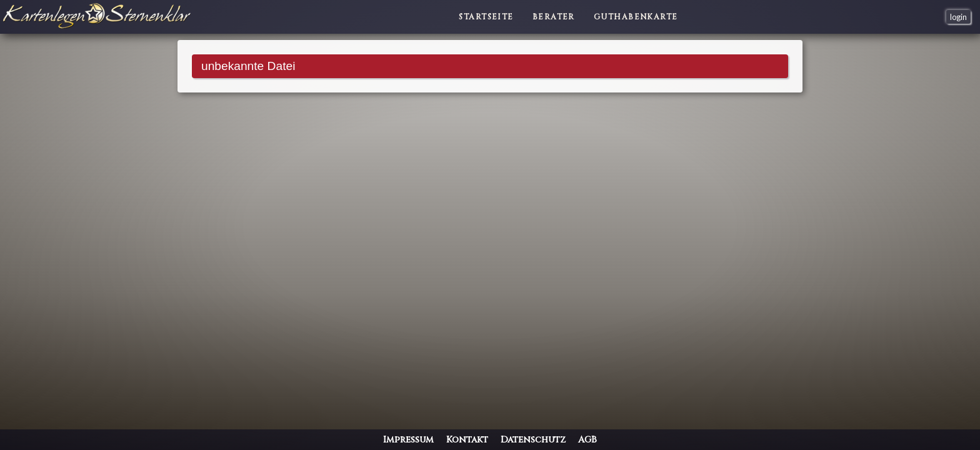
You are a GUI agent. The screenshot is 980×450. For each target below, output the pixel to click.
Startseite (486, 17)
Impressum (408, 440)
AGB (587, 440)
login (958, 17)
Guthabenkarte (636, 17)
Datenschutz (533, 440)
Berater (554, 17)
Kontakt (467, 440)
